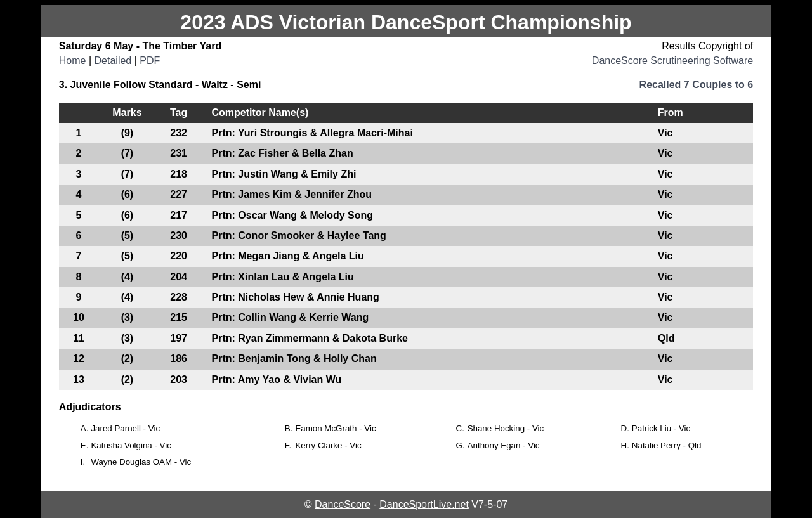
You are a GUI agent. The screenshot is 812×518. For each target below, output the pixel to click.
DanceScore (343, 504)
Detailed (113, 61)
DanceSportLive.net (424, 504)
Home (73, 61)
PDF (150, 61)
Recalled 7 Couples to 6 (697, 85)
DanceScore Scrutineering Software (672, 61)
